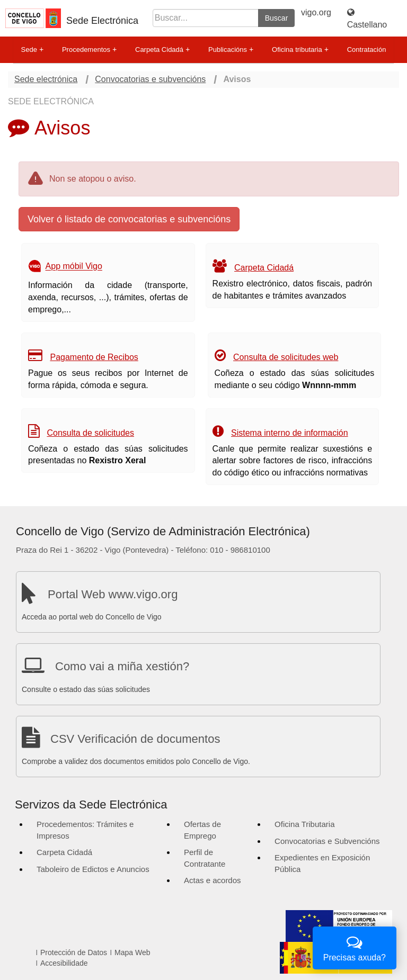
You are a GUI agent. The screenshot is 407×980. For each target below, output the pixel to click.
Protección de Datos (74, 952)
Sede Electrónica (102, 21)
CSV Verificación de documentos (135, 739)
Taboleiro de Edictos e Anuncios (93, 869)
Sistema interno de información (290, 433)
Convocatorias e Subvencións (327, 841)
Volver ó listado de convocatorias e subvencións (129, 219)
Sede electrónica (46, 79)
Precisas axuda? (355, 947)
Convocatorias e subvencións (150, 79)
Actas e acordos (213, 880)
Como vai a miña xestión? (122, 666)
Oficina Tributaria (304, 824)
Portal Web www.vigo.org (113, 594)
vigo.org (316, 12)
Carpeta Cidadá (162, 50)
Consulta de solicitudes (90, 433)
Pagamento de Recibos (94, 357)
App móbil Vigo (74, 267)
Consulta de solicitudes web (286, 357)
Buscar (277, 18)
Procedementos (89, 50)
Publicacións (231, 50)
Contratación (367, 50)
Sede (32, 50)
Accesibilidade (64, 963)
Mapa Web (132, 952)
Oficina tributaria (300, 50)
